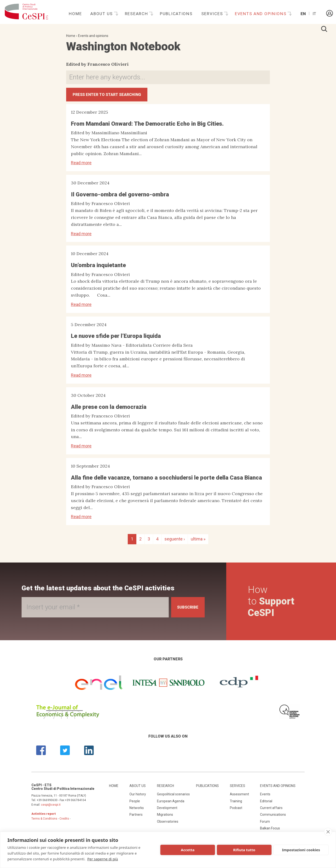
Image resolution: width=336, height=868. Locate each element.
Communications (273, 818)
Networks (137, 811)
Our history (138, 797)
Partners (136, 818)
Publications (176, 14)
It (314, 14)
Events (265, 797)
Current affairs (271, 811)
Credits (64, 821)
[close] (328, 832)
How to (273, 604)
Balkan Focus (270, 831)
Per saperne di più (103, 859)
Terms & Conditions (44, 821)
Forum (265, 824)
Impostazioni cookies (301, 850)
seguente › (175, 542)
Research (137, 14)
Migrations (165, 818)
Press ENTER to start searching (114, 96)
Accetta (188, 850)
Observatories (168, 824)
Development (167, 811)
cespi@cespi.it (51, 808)
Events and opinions (261, 14)
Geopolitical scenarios (173, 797)
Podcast (236, 811)
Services (213, 14)
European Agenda (171, 804)
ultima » (198, 542)
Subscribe (185, 610)
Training (236, 804)
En (303, 14)
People (135, 804)
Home (75, 14)
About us (102, 14)
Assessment (239, 797)
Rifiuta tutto (244, 850)
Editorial (266, 804)
